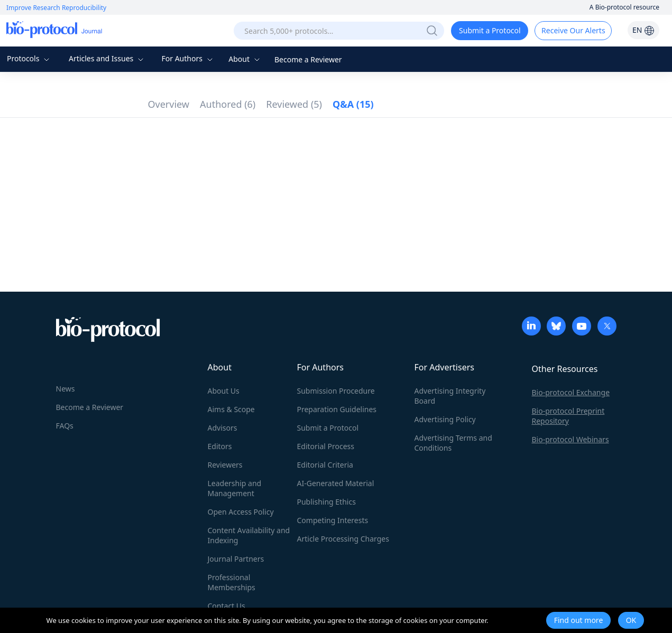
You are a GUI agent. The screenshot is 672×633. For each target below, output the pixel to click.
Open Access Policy (241, 512)
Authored (228, 104)
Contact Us (227, 606)
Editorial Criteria (325, 465)
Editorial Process (326, 446)
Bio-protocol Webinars (570, 439)
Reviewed (294, 104)
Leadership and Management (235, 488)
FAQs (65, 426)
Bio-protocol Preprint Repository (568, 416)
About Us (224, 391)
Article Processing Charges (343, 539)
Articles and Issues (107, 58)
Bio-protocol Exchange (571, 392)
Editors (220, 446)
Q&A (353, 104)
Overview (169, 104)
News (66, 389)
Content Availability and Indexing (249, 535)
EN (643, 30)
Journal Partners (236, 559)
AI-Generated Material (336, 483)
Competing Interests (333, 520)
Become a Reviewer (308, 59)
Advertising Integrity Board (450, 396)
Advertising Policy (445, 419)
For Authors (188, 58)
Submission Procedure (336, 391)
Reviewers (225, 465)
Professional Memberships (232, 582)
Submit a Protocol (490, 30)
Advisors (223, 428)
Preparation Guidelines (337, 409)
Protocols (29, 58)
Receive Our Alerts (573, 30)
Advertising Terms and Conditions (453, 443)
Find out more (579, 620)
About (245, 59)
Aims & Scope (231, 409)
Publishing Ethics (326, 502)
